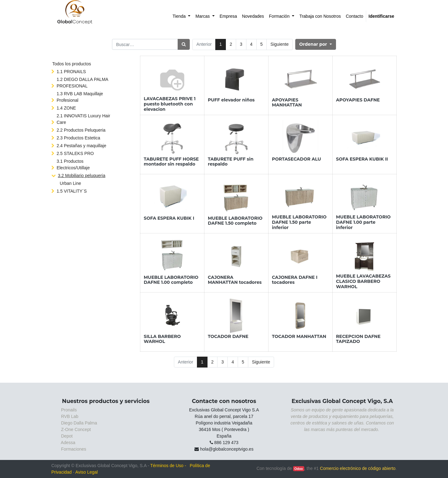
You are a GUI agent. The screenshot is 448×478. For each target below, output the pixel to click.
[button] (316, 44)
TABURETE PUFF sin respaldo (231, 162)
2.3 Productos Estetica (78, 138)
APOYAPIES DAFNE (358, 100)
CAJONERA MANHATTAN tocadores (235, 280)
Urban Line (70, 183)
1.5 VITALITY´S (72, 191)
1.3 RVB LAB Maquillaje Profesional (80, 97)
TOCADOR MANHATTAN (299, 336)
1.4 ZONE (66, 108)
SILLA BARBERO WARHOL (162, 339)
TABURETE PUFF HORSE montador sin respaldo (171, 162)
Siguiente (279, 44)
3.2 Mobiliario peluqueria (82, 176)
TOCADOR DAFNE (228, 336)
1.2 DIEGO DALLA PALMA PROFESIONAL (82, 83)
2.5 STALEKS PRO (75, 153)
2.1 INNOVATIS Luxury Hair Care (83, 119)
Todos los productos (72, 64)
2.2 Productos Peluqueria (81, 130)
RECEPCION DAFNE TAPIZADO (358, 339)
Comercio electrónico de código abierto (358, 468)
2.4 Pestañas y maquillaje (82, 146)
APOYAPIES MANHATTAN (287, 103)
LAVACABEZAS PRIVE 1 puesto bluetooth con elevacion (170, 104)
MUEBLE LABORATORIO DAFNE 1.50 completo (235, 221)
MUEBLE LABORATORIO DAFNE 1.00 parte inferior (363, 222)
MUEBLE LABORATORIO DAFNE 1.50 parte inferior (299, 222)
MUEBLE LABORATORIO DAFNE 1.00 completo (171, 280)
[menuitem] (182, 16)
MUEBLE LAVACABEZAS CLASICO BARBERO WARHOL (363, 281)
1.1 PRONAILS (71, 72)
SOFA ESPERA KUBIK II (362, 159)
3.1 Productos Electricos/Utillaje (73, 164)
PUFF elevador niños (231, 100)
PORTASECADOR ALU (296, 159)
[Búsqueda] (184, 44)
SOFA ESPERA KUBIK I (169, 218)
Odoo (299, 469)
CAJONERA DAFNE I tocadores (295, 280)
